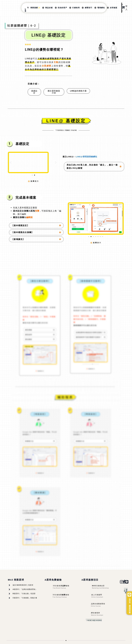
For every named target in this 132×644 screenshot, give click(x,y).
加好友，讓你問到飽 (130, 606)
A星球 (25, 10)
